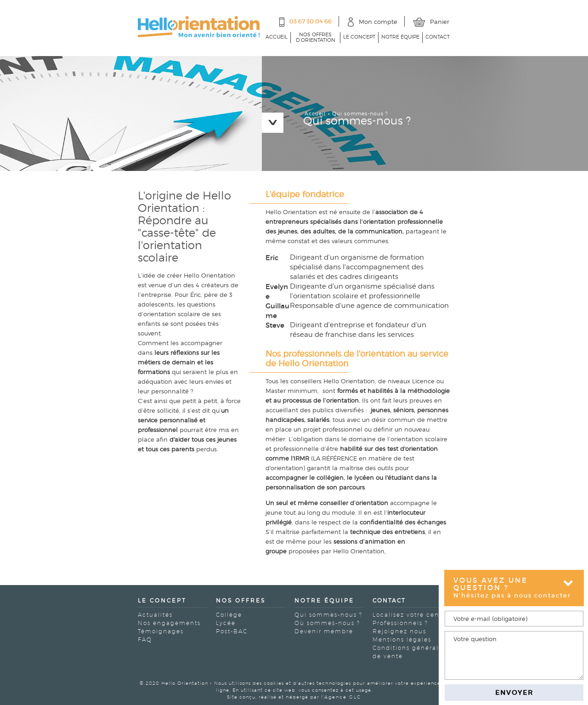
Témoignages (161, 631)
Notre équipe (400, 37)
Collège (229, 615)
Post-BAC (232, 631)
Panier (440, 22)
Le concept (359, 37)
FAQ (145, 640)
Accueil (277, 37)
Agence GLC (343, 697)
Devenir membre (324, 631)
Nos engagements (169, 623)
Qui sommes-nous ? (328, 615)
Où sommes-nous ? (327, 623)
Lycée (226, 623)
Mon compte (378, 22)
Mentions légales (402, 640)
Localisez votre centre (411, 615)
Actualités (155, 615)
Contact (438, 37)
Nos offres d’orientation (316, 37)
